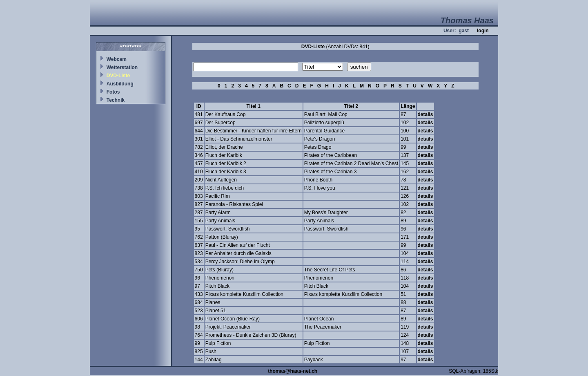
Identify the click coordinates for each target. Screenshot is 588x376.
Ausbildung (120, 84)
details (425, 114)
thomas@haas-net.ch (293, 371)
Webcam (117, 59)
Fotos (113, 92)
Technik (116, 100)
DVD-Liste (118, 76)
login (483, 31)
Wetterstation (122, 67)
